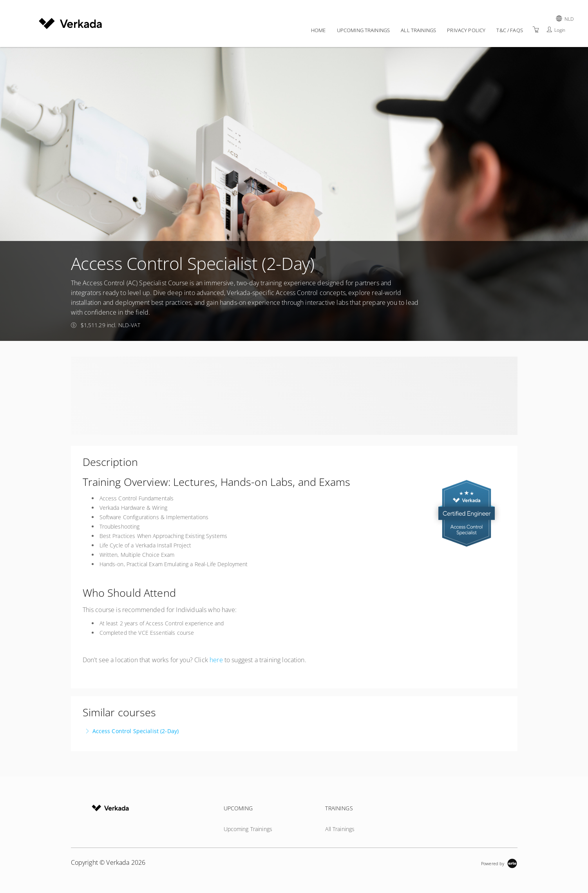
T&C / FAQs (509, 30)
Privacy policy (466, 30)
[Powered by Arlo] (499, 863)
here (216, 660)
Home (318, 30)
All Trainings (418, 30)
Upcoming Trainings (364, 30)
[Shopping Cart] (536, 30)
